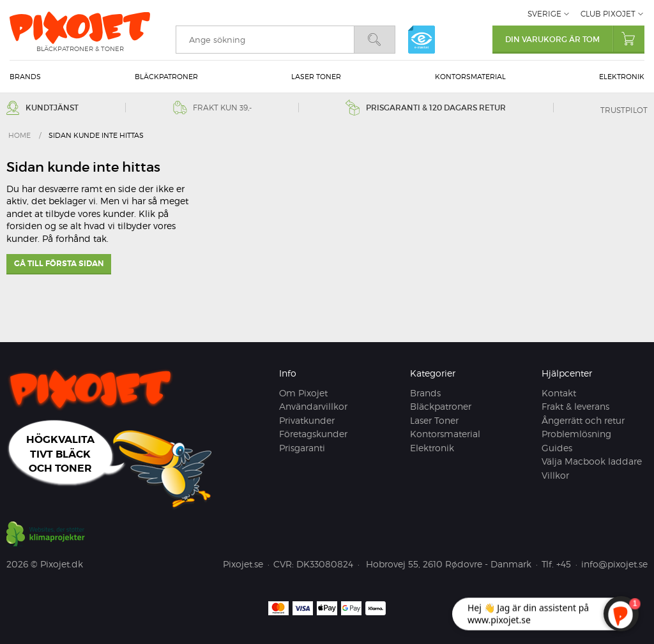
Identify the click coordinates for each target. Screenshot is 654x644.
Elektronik (622, 77)
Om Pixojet (303, 393)
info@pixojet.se (614, 564)
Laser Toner (316, 77)
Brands (25, 77)
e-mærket (422, 40)
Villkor (555, 475)
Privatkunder (307, 420)
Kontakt (559, 393)
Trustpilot (624, 110)
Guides (557, 448)
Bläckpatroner (166, 77)
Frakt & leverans (575, 406)
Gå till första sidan (59, 264)
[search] (265, 40)
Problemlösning (576, 434)
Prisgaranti (302, 448)
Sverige (544, 14)
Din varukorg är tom (575, 39)
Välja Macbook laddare (592, 461)
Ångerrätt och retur (583, 420)
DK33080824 (325, 564)
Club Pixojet (608, 14)
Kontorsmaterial (470, 77)
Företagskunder (313, 434)
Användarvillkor (313, 406)
